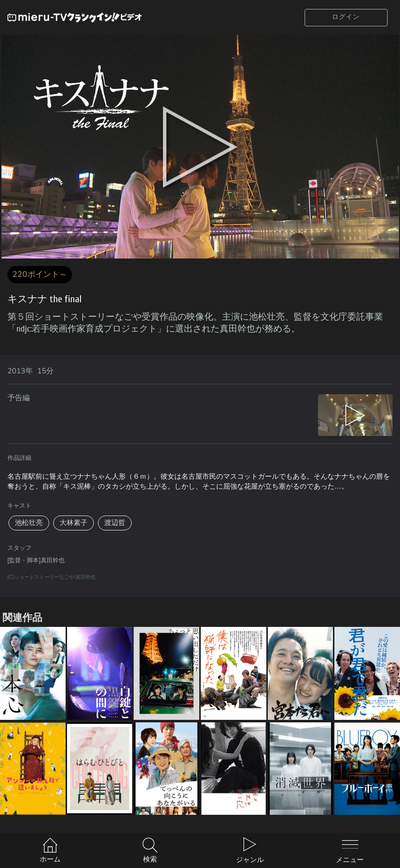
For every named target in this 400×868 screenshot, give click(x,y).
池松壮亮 (29, 523)
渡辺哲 (115, 523)
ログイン (346, 17)
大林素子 (74, 523)
